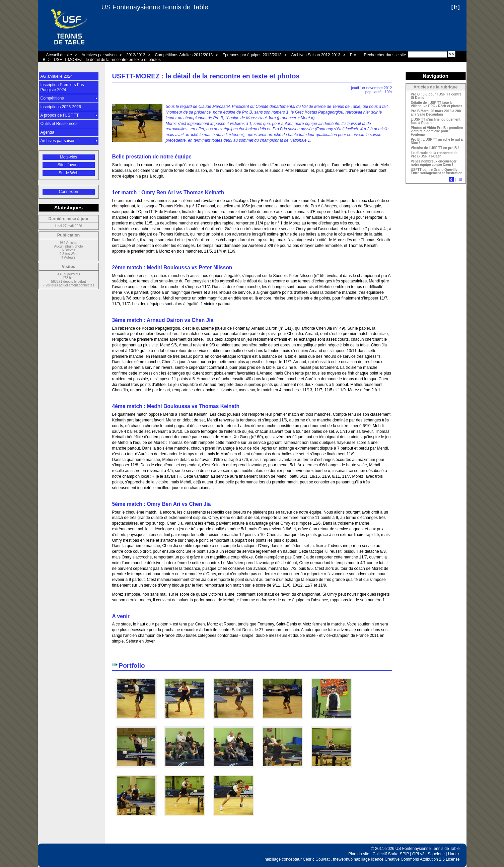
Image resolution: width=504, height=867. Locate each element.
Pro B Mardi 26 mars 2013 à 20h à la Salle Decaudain (436, 113)
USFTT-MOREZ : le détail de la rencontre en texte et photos (107, 60)
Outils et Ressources (59, 124)
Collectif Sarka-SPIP (391, 854)
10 (460, 180)
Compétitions (52, 98)
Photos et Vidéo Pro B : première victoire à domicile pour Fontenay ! (437, 131)
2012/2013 (136, 55)
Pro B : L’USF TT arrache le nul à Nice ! (437, 141)
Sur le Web (68, 173)
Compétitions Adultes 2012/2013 (184, 55)
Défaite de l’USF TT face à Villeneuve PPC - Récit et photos (437, 105)
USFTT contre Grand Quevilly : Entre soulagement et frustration (437, 172)
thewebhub (343, 859)
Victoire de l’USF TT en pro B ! (435, 148)
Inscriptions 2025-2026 (61, 107)
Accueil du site (59, 55)
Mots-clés (68, 157)
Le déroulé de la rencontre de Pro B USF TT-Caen (434, 155)
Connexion (68, 192)
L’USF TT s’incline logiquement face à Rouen (436, 121)
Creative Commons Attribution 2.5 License (422, 859)
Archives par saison (99, 55)
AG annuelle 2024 (57, 76)
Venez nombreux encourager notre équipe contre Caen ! (434, 163)
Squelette (436, 854)
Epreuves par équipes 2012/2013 (252, 55)
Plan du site (359, 854)
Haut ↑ (454, 854)
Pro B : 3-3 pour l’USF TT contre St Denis (436, 96)
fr (456, 7)
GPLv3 (418, 854)
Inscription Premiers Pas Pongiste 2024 (62, 87)
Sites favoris (68, 165)
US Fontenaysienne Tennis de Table (155, 7)
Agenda (47, 132)
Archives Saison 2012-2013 (316, 55)
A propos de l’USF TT (60, 115)
